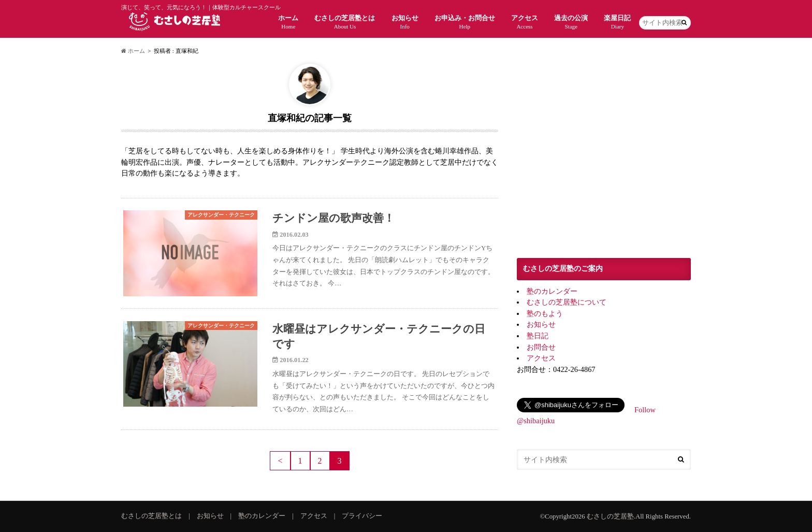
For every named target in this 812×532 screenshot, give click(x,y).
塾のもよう (545, 313)
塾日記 (538, 336)
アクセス (525, 22)
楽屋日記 (617, 22)
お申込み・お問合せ (465, 22)
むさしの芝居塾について (567, 302)
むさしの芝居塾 (610, 516)
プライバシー (362, 516)
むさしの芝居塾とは (345, 22)
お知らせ (405, 22)
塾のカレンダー (552, 291)
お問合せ (541, 347)
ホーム (288, 22)
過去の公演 (571, 22)
